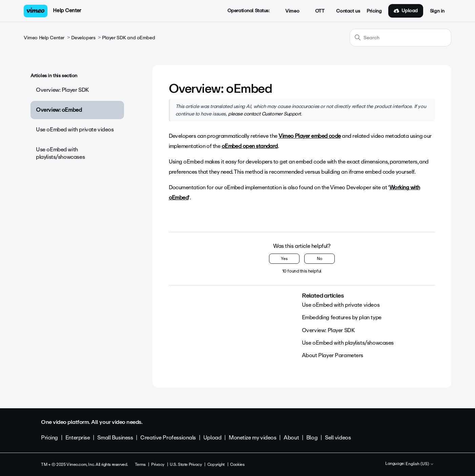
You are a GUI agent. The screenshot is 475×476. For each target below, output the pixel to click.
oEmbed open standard (250, 146)
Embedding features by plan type (342, 317)
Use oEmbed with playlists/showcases (60, 153)
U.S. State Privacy (186, 464)
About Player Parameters (333, 355)
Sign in (437, 11)
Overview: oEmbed (59, 110)
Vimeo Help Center (44, 38)
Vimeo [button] (289, 11)
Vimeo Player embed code (310, 136)
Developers (83, 38)
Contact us (348, 11)
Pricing (374, 11)
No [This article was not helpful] (319, 259)
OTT (316, 11)
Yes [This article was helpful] (284, 259)
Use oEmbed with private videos (75, 129)
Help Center (67, 10)
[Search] (400, 38)
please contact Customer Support (264, 114)
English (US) (420, 464)
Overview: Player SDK (62, 90)
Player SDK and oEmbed (128, 38)
